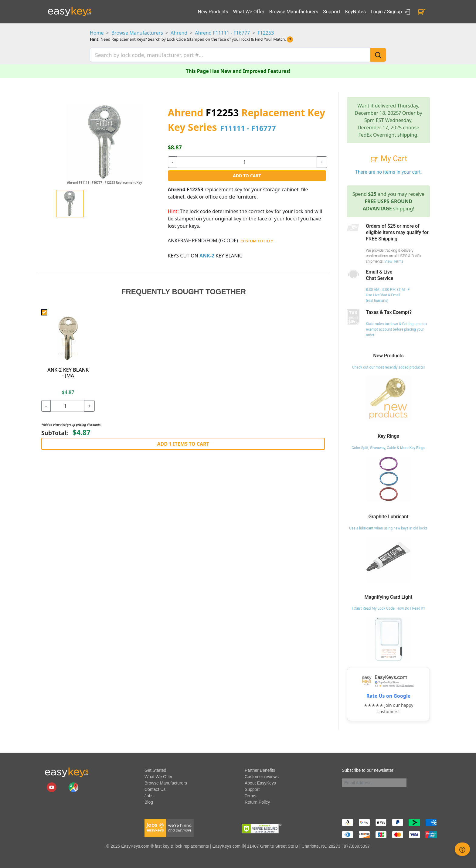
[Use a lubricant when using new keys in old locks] (389, 558)
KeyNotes (355, 12)
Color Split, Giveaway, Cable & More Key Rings (388, 447)
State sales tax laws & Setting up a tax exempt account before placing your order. (396, 328)
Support (331, 12)
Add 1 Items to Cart (183, 443)
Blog (149, 801)
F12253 (266, 33)
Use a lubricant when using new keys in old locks (388, 527)
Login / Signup (391, 12)
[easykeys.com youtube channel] (52, 786)
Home (97, 33)
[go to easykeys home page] (66, 771)
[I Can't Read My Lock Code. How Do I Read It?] (389, 638)
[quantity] (247, 161)
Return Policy (257, 801)
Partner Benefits (260, 769)
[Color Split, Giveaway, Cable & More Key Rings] (389, 478)
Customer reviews (262, 776)
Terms (250, 795)
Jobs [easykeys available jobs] (149, 795)
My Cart (388, 158)
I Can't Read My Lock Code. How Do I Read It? (389, 608)
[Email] (374, 782)
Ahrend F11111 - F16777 (222, 33)
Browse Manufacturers (294, 12)
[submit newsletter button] (409, 782)
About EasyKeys (260, 782)
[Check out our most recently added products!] (389, 397)
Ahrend (179, 33)
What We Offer (249, 12)
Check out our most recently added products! (388, 366)
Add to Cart (247, 175)
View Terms (394, 260)
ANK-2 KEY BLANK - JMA (68, 371)
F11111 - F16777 (248, 127)
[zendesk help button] (462, 849)
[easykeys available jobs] (169, 827)
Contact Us (155, 788)
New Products (213, 12)
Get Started (155, 769)
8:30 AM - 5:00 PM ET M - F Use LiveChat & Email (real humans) (388, 294)
